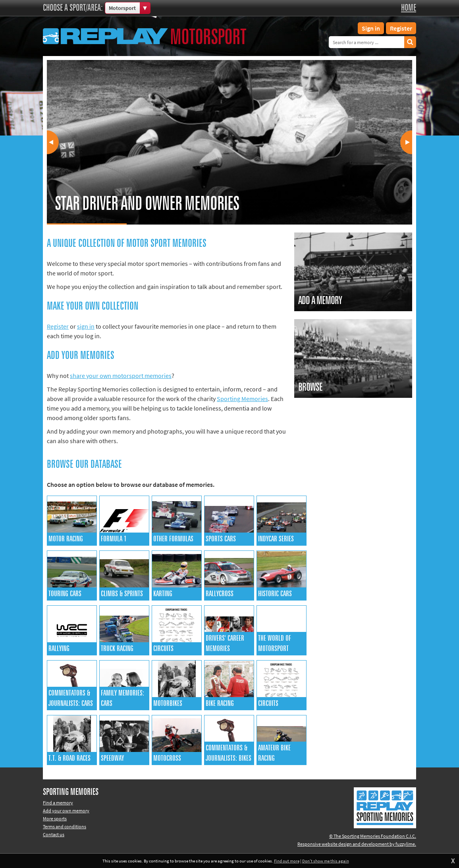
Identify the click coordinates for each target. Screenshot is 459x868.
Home (409, 8)
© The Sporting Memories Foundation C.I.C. (373, 836)
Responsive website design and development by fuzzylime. (357, 844)
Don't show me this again (326, 861)
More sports (55, 819)
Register (401, 28)
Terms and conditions (65, 826)
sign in (86, 326)
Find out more (287, 861)
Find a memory (58, 803)
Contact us (54, 834)
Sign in (371, 28)
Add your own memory (66, 811)
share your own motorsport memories (121, 376)
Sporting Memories (242, 399)
